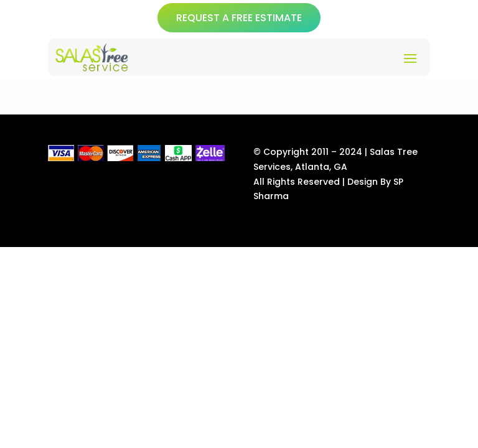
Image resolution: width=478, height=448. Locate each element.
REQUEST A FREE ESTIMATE (239, 18)
